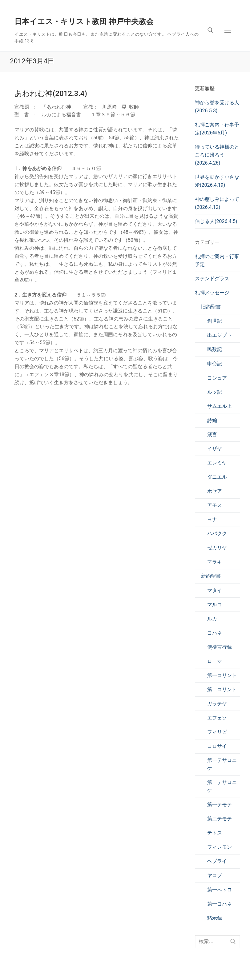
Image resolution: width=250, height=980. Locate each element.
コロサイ (217, 746)
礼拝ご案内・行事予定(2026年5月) (217, 129)
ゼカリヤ (217, 548)
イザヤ (215, 449)
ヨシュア (217, 378)
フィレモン (220, 847)
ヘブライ (217, 861)
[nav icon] (228, 30)
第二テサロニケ (222, 786)
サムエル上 (220, 406)
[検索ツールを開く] (210, 30)
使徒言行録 (220, 647)
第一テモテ (220, 805)
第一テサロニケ (222, 764)
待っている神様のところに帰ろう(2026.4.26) (217, 155)
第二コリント (222, 689)
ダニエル (217, 477)
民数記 (215, 349)
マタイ (215, 590)
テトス (215, 833)
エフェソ (217, 718)
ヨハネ (215, 633)
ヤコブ (215, 875)
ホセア (215, 491)
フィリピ (217, 732)
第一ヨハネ (220, 904)
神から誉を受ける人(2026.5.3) (217, 107)
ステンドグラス (212, 279)
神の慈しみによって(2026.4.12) (217, 203)
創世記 (215, 321)
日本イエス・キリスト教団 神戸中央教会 (84, 22)
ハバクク (217, 534)
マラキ (215, 562)
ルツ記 (215, 392)
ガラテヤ (217, 704)
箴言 (212, 434)
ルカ (212, 619)
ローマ (215, 661)
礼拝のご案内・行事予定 (217, 260)
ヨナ (212, 519)
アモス (215, 505)
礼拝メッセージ (212, 293)
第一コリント (222, 675)
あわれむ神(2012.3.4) (51, 94)
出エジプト (220, 335)
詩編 (212, 420)
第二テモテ (220, 819)
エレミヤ (217, 463)
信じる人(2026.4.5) (216, 221)
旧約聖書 (211, 307)
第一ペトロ (220, 890)
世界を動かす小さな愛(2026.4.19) (217, 181)
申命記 (215, 364)
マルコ (215, 605)
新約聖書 (211, 576)
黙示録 (215, 918)
